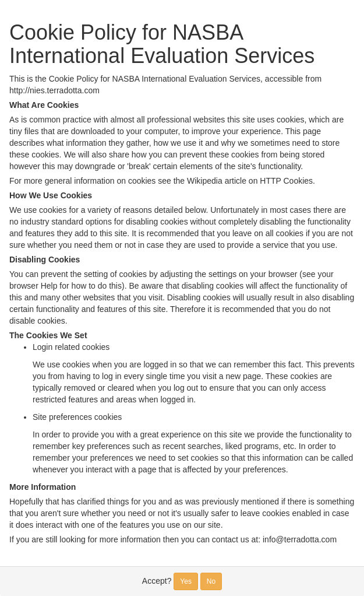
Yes (186, 581)
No (211, 581)
